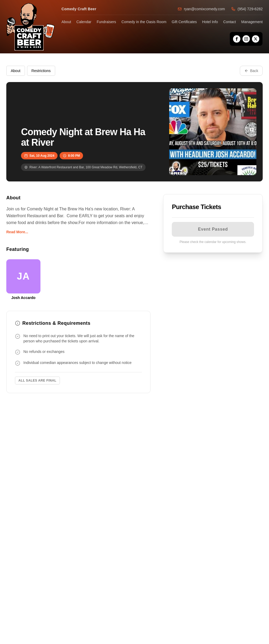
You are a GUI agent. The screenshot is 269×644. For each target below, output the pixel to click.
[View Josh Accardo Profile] (23, 280)
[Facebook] (237, 39)
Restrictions (41, 71)
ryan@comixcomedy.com (201, 9)
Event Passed (213, 229)
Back (251, 71)
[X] (256, 39)
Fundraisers (106, 22)
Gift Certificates (184, 22)
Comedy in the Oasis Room (144, 22)
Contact (230, 22)
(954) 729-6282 (247, 9)
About (66, 22)
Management (252, 22)
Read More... (17, 232)
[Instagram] (246, 39)
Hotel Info (210, 22)
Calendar (84, 22)
